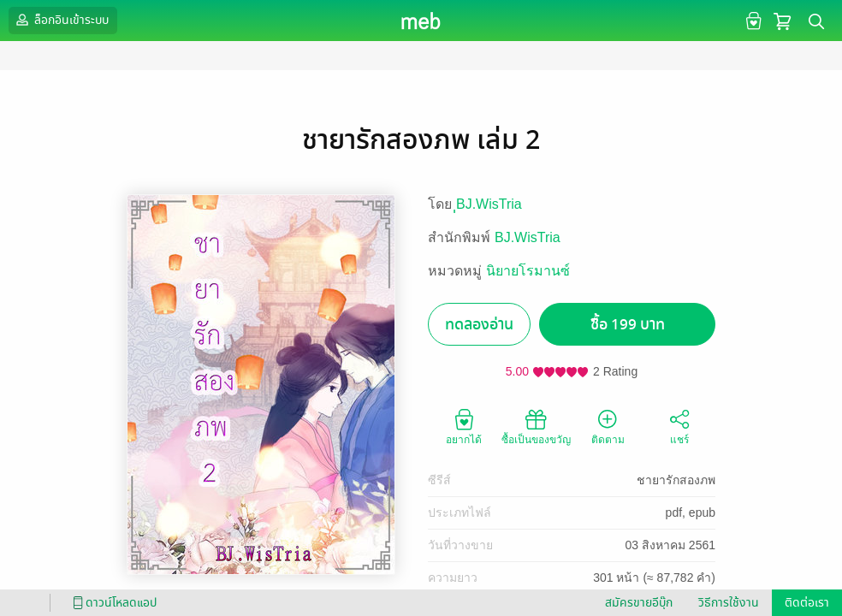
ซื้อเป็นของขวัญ (536, 426)
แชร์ (679, 426)
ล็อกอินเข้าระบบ (61, 20)
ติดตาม (608, 426)
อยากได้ (464, 426)
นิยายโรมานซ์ (528, 271)
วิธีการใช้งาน (729, 603)
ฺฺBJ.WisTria (489, 204)
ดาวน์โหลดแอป (112, 603)
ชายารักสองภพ (676, 480)
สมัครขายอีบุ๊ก (639, 603)
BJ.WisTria (528, 237)
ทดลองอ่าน (479, 325)
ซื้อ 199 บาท (628, 325)
